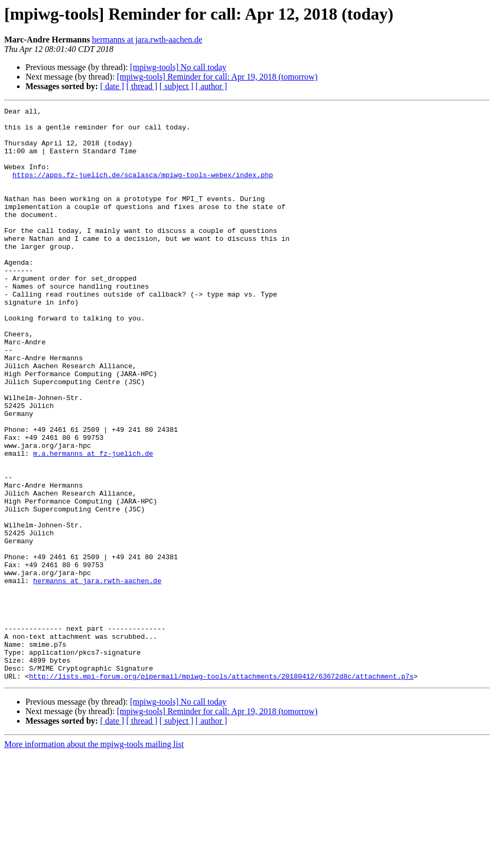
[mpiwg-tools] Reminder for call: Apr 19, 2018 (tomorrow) (217, 77)
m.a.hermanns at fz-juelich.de (93, 523)
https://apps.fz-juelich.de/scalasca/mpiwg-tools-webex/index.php (143, 189)
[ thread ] (142, 86)
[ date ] (112, 86)
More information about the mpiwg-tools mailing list (94, 859)
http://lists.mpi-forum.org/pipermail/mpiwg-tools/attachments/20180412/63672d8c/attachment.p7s (221, 791)
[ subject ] (177, 86)
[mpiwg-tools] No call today (178, 67)
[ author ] (211, 86)
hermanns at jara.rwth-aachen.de (147, 40)
